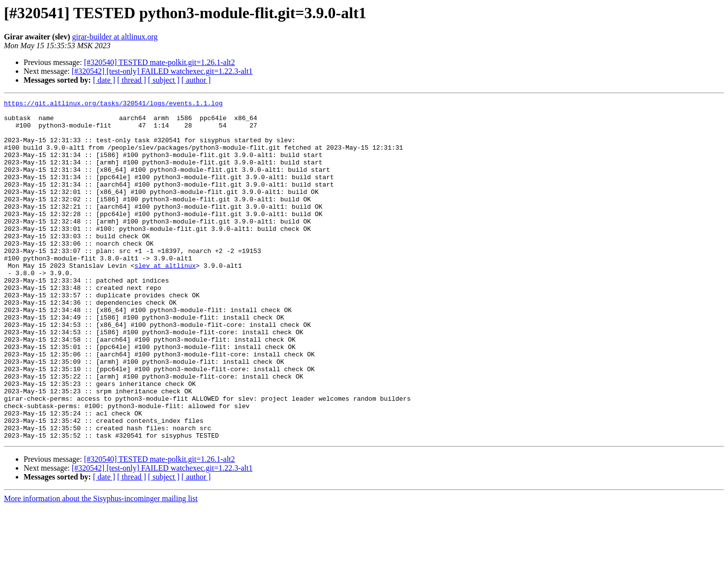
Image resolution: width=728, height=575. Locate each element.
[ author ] (196, 80)
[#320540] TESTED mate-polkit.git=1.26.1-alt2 (160, 62)
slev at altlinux (165, 299)
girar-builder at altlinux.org (115, 37)
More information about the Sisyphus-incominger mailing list (101, 566)
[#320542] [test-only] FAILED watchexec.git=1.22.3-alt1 (162, 71)
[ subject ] (164, 80)
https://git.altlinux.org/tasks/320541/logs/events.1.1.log (113, 104)
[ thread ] (132, 80)
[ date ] (104, 80)
